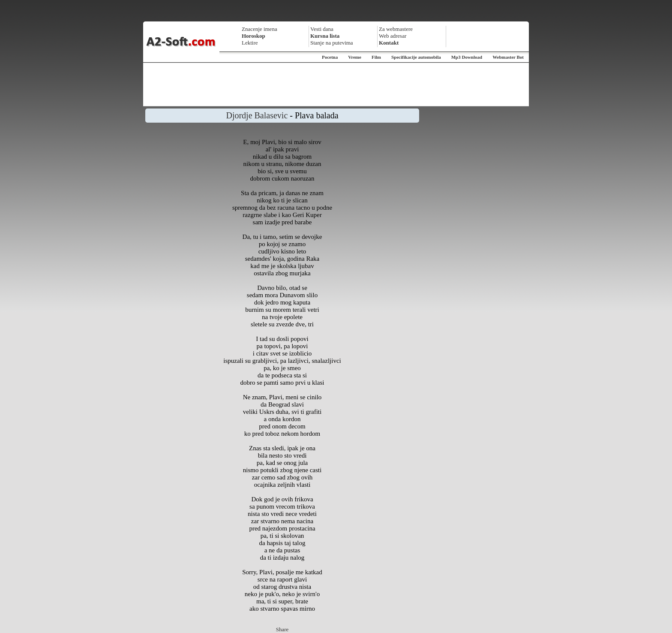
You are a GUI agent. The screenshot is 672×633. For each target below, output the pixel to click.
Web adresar (393, 36)
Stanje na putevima (332, 43)
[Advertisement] (336, 84)
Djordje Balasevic (257, 115)
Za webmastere (396, 29)
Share (282, 629)
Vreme (355, 57)
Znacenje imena (259, 29)
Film (376, 57)
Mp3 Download (467, 57)
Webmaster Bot (508, 57)
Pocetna (330, 57)
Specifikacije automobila (416, 57)
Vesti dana (322, 29)
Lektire (250, 43)
